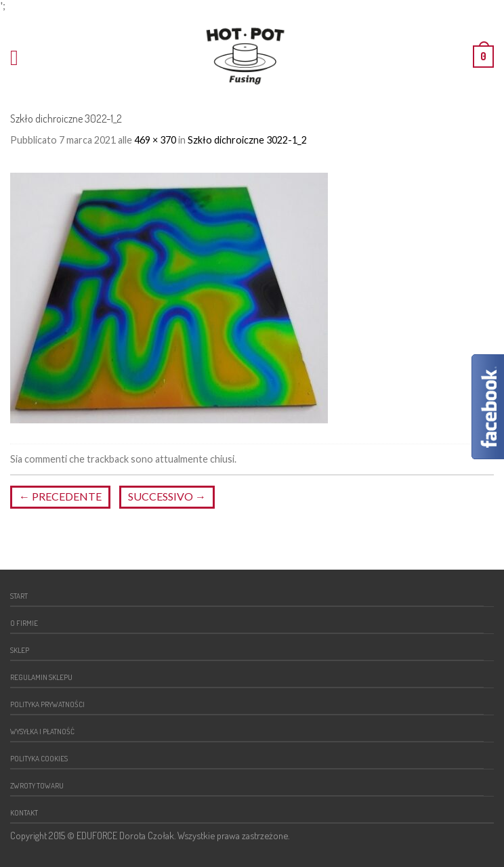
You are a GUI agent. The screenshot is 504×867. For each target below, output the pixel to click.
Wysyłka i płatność (42, 731)
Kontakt (24, 812)
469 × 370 (155, 140)
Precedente (60, 496)
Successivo (167, 496)
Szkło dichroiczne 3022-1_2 (247, 140)
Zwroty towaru (37, 785)
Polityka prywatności (47, 704)
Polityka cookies (39, 758)
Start (19, 596)
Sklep (20, 650)
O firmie (24, 623)
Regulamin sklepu (41, 677)
